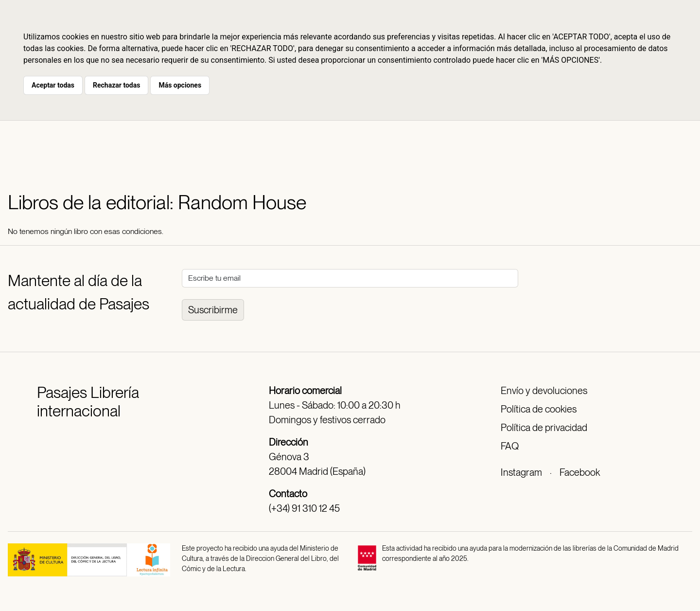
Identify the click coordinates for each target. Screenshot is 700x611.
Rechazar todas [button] (116, 85)
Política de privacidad (544, 428)
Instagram (521, 472)
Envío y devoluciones (544, 391)
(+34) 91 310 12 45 (304, 508)
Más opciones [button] (180, 85)
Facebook (580, 472)
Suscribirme (213, 310)
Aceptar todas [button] (53, 85)
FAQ (510, 446)
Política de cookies (539, 409)
